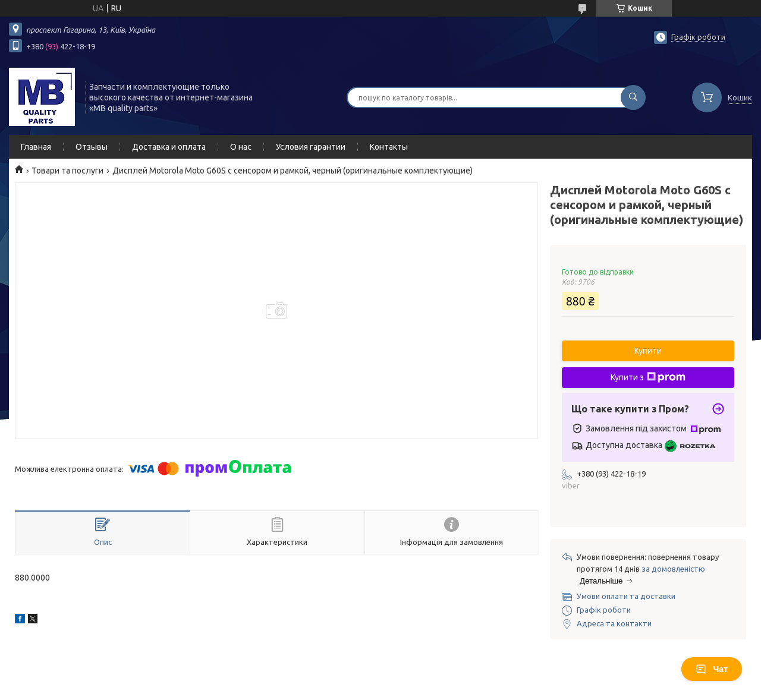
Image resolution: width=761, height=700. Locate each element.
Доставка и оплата (169, 147)
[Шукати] (633, 97)
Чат (712, 669)
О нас (241, 147)
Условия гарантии (311, 147)
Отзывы (92, 147)
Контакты (389, 147)
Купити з (648, 377)
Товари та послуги (67, 171)
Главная (36, 147)
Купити (648, 351)
